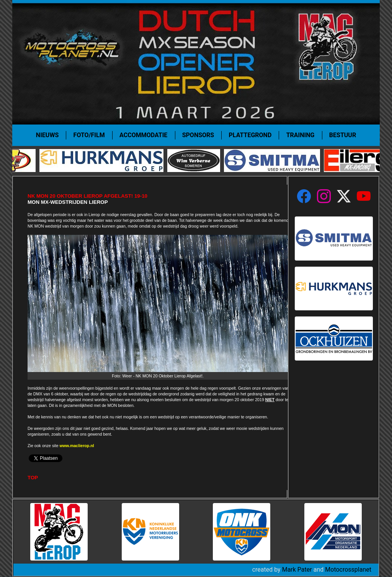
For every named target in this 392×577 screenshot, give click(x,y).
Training (301, 135)
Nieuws (47, 135)
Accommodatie (143, 135)
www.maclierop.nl (77, 446)
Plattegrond (250, 135)
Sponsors (198, 135)
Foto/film (89, 135)
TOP (33, 478)
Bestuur (343, 135)
